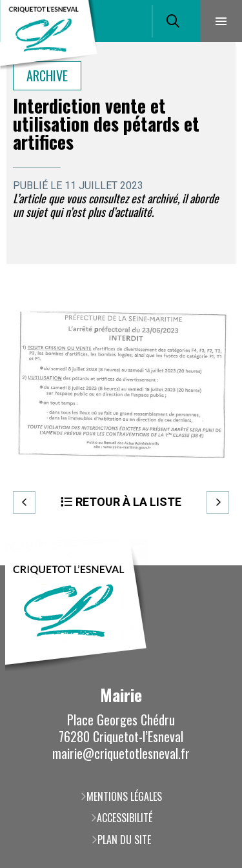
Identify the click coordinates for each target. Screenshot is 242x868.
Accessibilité (125, 818)
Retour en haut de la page (213, 565)
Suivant (218, 502)
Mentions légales (124, 796)
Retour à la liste (128, 502)
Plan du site (124, 840)
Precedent (24, 502)
